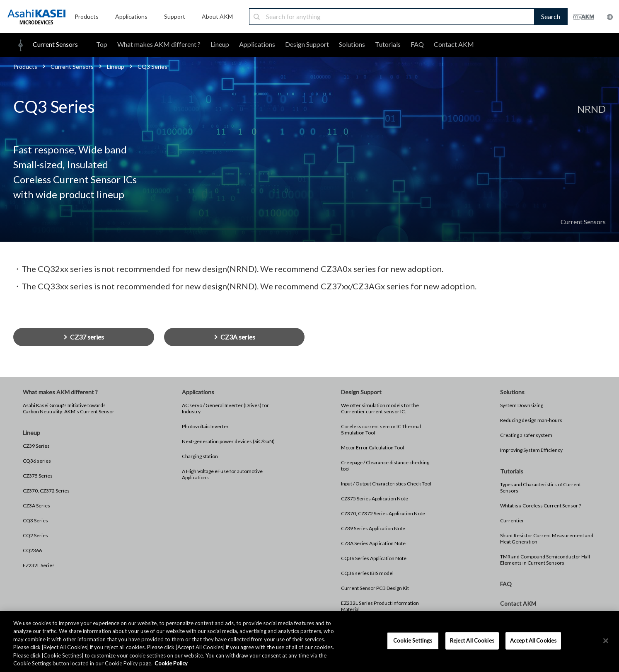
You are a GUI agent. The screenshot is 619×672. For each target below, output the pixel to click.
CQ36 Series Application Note (374, 558)
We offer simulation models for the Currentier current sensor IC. (380, 408)
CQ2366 (32, 550)
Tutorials (388, 44)
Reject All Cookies (472, 640)
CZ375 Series (38, 476)
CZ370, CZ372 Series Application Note (383, 513)
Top (102, 44)
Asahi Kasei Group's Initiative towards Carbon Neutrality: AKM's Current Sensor (69, 408)
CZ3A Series (36, 506)
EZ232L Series (39, 565)
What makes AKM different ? (159, 44)
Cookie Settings (413, 640)
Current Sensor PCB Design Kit (375, 588)
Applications (257, 44)
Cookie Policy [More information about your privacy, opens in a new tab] (171, 663)
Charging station (200, 456)
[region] (309, 642)
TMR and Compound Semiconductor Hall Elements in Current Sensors (545, 560)
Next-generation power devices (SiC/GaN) (228, 441)
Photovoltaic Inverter (205, 426)
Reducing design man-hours (531, 420)
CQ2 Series (35, 535)
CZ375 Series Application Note (375, 499)
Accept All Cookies (533, 640)
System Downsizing (522, 405)
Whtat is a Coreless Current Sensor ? (540, 506)
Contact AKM (454, 44)
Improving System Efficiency (531, 450)
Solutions (352, 44)
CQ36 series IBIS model (367, 573)
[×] (606, 641)
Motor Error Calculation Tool (372, 448)
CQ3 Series (35, 520)
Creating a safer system (526, 435)
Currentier (512, 520)
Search (551, 16)
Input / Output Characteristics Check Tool (386, 484)
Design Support (307, 44)
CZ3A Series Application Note (373, 543)
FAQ (417, 44)
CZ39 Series (36, 446)
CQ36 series (37, 461)
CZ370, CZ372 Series (46, 491)
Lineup (220, 44)
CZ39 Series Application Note (373, 528)
